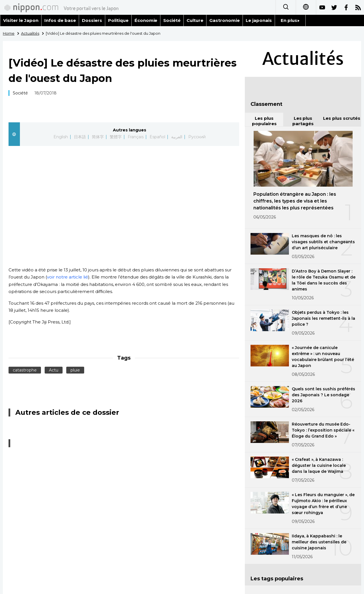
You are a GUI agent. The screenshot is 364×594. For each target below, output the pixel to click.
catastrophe (25, 370)
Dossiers (92, 20)
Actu (54, 370)
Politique (118, 20)
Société (172, 20)
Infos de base (60, 20)
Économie (146, 20)
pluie (75, 370)
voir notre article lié (68, 277)
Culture (195, 20)
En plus (290, 20)
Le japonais (259, 20)
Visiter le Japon (21, 20)
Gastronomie (225, 20)
